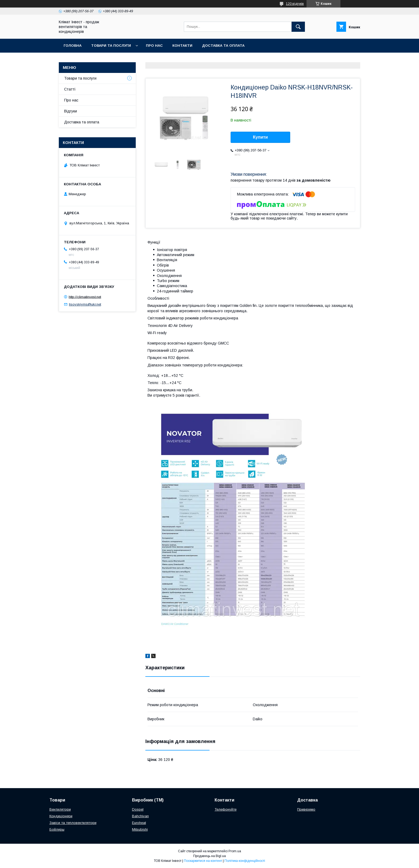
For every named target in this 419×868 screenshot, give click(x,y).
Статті (70, 89)
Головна (73, 46)
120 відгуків (295, 4)
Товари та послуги (111, 46)
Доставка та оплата (223, 46)
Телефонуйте (226, 809)
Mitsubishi (140, 829)
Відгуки (71, 111)
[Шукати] (298, 27)
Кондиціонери (61, 816)
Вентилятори (60, 809)
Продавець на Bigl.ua (210, 856)
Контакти (182, 46)
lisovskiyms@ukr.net (85, 304)
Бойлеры (57, 829)
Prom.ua (235, 851)
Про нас (154, 46)
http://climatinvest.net (85, 297)
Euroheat (139, 823)
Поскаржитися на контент (203, 861)
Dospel (138, 809)
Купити (261, 137)
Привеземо (306, 809)
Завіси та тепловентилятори (73, 823)
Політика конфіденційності (245, 861)
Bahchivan (140, 816)
